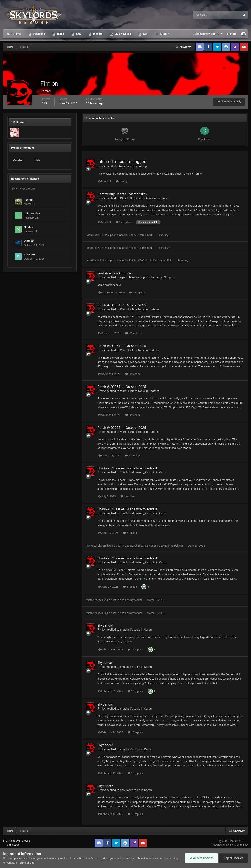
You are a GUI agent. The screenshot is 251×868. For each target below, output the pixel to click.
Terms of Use (26, 863)
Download (39, 34)
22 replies (133, 333)
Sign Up (232, 34)
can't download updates (115, 273)
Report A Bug (138, 166)
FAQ (78, 34)
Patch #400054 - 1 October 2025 (122, 305)
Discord (97, 34)
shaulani (125, 630)
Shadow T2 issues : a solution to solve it (127, 468)
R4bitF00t (126, 198)
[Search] (204, 15)
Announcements (157, 198)
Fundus (29, 200)
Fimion (102, 166)
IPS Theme (9, 841)
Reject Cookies (233, 858)
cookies (28, 858)
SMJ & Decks (122, 34)
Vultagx (29, 241)
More (163, 34)
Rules (60, 34)
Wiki (145, 34)
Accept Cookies (202, 858)
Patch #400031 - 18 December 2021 (151, 260)
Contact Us (13, 845)
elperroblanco (129, 277)
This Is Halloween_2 (133, 472)
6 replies (127, 496)
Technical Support (163, 277)
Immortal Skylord (96, 546)
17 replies (123, 222)
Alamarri (29, 254)
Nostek (28, 227)
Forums (16, 34)
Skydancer (136, 600)
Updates (154, 309)
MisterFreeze (94, 600)
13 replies (137, 292)
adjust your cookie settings (118, 858)
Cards (163, 472)
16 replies (135, 649)
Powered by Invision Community (230, 845)
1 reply (122, 181)
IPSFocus (24, 841)
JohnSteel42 (32, 213)
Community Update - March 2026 (122, 194)
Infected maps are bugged (122, 162)
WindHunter (128, 309)
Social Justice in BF (141, 235)
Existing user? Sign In (208, 34)
